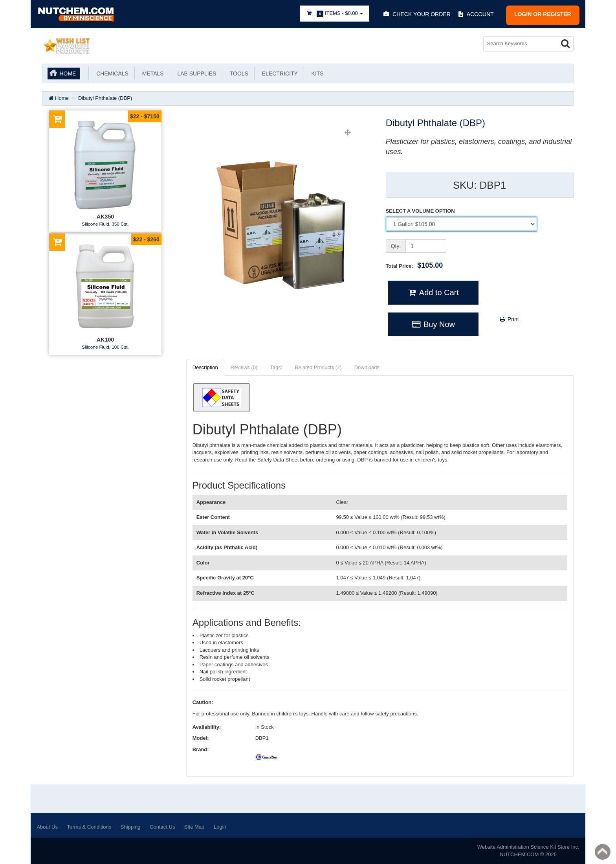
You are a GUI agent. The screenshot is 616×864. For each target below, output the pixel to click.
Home (68, 74)
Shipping (131, 827)
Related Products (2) (318, 367)
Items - (335, 14)
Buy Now (433, 324)
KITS (316, 74)
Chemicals (111, 74)
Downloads (367, 367)
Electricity (278, 74)
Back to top (603, 852)
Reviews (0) (244, 367)
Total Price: (414, 265)
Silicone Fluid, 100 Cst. (105, 347)
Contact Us (162, 827)
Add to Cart (433, 292)
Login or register (543, 14)
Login (220, 827)
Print (509, 319)
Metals (151, 74)
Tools (237, 74)
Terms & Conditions (89, 827)
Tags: (276, 367)
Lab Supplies (195, 74)
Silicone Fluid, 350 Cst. (105, 224)
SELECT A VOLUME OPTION (420, 211)
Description (205, 367)
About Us (47, 827)
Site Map (194, 827)
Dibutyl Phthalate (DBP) (105, 98)
